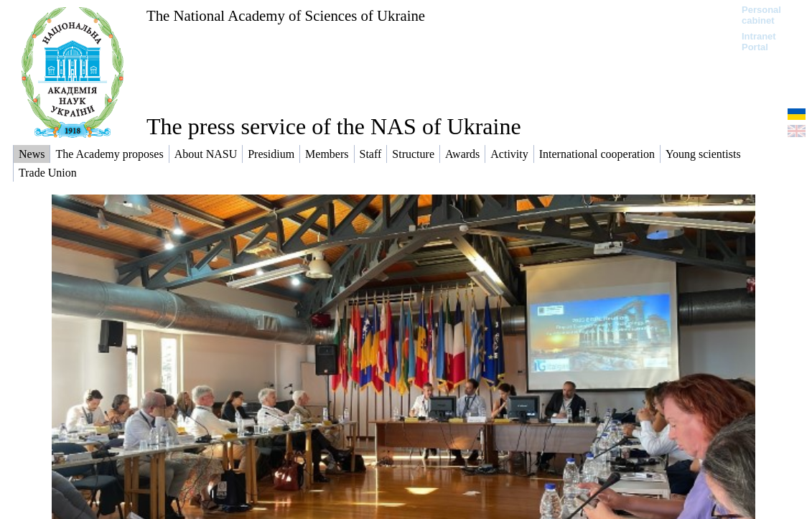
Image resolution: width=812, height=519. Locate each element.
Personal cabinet (761, 15)
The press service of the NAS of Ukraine (334, 126)
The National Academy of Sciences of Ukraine (286, 15)
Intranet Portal (759, 42)
